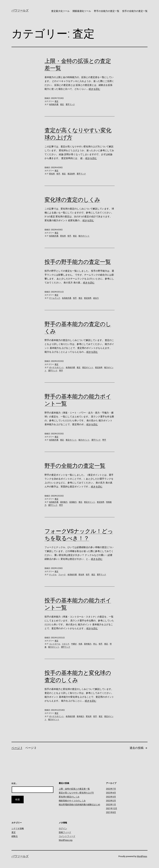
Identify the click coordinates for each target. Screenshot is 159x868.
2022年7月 (111, 789)
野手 (61, 371)
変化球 (52, 174)
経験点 (15, 836)
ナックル (53, 575)
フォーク (62, 575)
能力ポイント (84, 236)
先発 (80, 644)
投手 (58, 174)
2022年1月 (111, 805)
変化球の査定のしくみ (72, 200)
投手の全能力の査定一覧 (135, 11)
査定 (56, 101)
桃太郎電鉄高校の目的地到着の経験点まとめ (79, 805)
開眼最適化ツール (82, 11)
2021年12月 (112, 808)
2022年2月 (111, 801)
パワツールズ (20, 10)
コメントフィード (67, 836)
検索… (14, 783)
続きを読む (94, 89)
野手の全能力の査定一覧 (107, 11)
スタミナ (66, 644)
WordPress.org (66, 840)
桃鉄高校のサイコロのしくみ (72, 801)
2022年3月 (111, 797)
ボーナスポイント (56, 367)
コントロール (55, 644)
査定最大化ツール (60, 11)
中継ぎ (74, 644)
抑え (95, 644)
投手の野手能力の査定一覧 (78, 262)
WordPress (142, 856)
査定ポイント (88, 367)
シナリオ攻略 (18, 828)
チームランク (55, 298)
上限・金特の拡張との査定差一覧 (74, 789)
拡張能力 (73, 502)
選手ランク (70, 104)
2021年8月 (111, 812)
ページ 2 (31, 748)
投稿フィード (65, 832)
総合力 (96, 298)
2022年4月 (111, 793)
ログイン (63, 828)
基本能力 (64, 502)
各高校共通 (54, 104)
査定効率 (71, 174)
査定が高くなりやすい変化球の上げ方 (76, 793)
